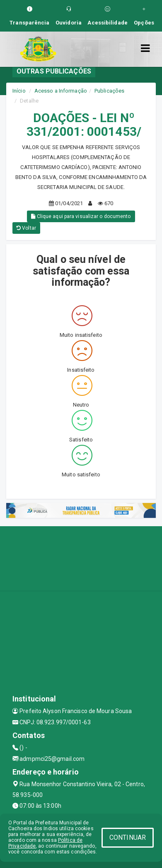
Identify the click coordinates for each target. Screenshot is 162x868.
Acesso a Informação (61, 91)
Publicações (109, 91)
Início (19, 91)
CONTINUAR (128, 837)
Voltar (26, 228)
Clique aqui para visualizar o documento (81, 216)
